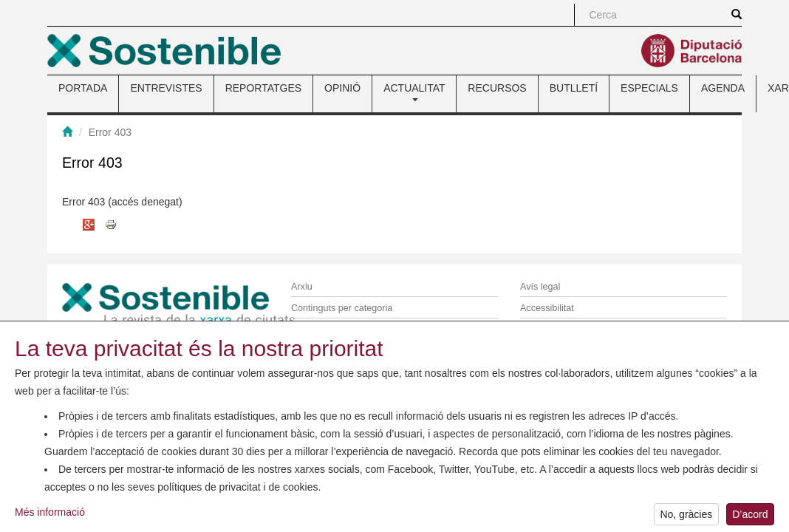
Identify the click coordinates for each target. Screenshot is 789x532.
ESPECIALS (649, 88)
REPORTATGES (263, 88)
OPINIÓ (342, 88)
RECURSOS (497, 88)
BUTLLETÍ (574, 88)
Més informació (50, 514)
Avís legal (540, 287)
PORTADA (83, 88)
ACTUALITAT (414, 92)
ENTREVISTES (166, 88)
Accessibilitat (547, 308)
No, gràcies (686, 516)
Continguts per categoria (342, 308)
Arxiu (302, 287)
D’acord (750, 516)
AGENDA (723, 88)
